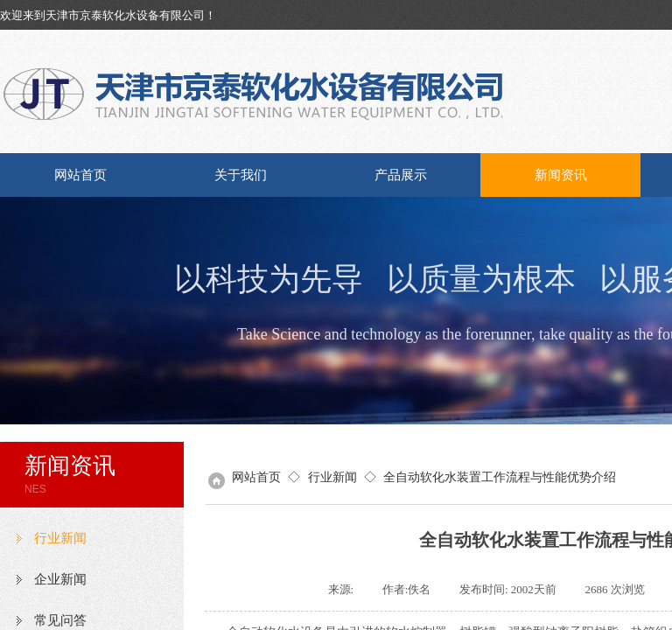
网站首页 (80, 175)
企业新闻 (60, 579)
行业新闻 (60, 538)
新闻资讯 (561, 175)
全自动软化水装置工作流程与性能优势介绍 (500, 477)
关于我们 (241, 175)
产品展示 (401, 175)
